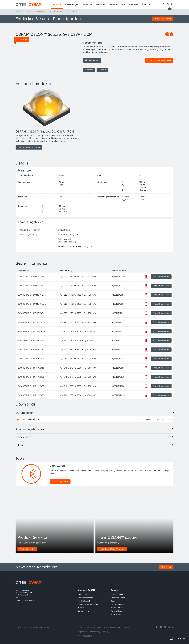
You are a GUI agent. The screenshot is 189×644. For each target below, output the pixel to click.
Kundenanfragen (118, 604)
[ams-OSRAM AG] (29, 4)
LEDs (29, 12)
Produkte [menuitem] (57, 4)
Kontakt (89, 70)
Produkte (19, 12)
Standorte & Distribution (88, 604)
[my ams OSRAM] (172, 4)
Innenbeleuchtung (66, 234)
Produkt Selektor (27, 549)
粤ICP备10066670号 (86, 636)
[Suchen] (164, 4)
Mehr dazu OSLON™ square (112, 549)
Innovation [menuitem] (87, 4)
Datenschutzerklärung (87, 627)
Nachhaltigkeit (84, 601)
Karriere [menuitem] (114, 4)
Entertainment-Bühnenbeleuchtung (67, 240)
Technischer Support (119, 608)
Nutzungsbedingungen (106, 627)
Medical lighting (27, 234)
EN (159, 419)
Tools (113, 601)
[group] (47, 119)
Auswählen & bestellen (159, 60)
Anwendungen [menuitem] (72, 4)
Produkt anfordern (161, 276)
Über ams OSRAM (86, 590)
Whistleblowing (117, 614)
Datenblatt (92, 60)
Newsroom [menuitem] (101, 4)
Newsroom (82, 594)
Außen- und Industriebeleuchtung (73, 246)
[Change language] (168, 4)
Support (102, 70)
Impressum (83, 632)
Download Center (118, 598)
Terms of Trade (124, 627)
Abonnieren (166, 567)
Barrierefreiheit (84, 611)
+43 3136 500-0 (28, 600)
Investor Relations (85, 598)
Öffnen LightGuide (60, 481)
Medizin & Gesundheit (29, 230)
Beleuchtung (64, 230)
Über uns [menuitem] (146, 4)
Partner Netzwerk (118, 611)
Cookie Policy (95, 632)
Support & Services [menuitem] (130, 4)
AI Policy (106, 632)
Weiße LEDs (39, 12)
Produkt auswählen (163, 19)
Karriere (81, 608)
